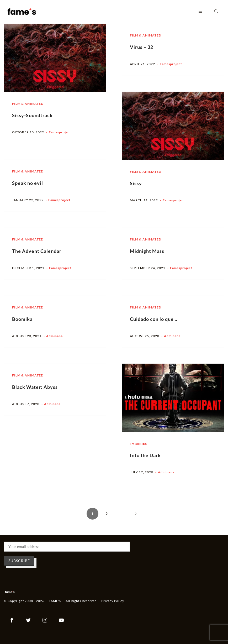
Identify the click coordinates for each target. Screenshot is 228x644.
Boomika (22, 319)
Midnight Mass (147, 251)
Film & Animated (28, 104)
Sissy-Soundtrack (32, 115)
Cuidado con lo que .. (154, 319)
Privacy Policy (113, 601)
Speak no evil (28, 183)
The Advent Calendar (37, 251)
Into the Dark (145, 455)
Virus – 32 (142, 47)
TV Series (138, 444)
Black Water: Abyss (35, 387)
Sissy (136, 183)
